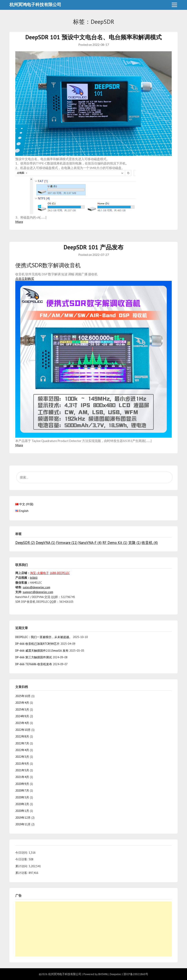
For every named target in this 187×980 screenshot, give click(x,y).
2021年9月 (22, 764)
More (19, 222)
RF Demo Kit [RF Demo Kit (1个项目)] (115, 543)
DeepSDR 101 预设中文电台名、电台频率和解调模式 (93, 37)
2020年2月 (22, 804)
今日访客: (22, 859)
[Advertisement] (94, 929)
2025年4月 (22, 703)
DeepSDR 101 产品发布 (93, 247)
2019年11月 (23, 824)
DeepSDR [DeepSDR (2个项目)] (25, 543)
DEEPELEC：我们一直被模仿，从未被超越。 (44, 637)
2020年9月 (22, 784)
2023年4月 (22, 723)
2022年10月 (23, 730)
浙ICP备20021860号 (136, 974)
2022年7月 (22, 743)
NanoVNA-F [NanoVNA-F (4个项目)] (90, 543)
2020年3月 (22, 797)
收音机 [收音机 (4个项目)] (150, 543)
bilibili (34, 578)
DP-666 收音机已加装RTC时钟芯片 (37, 644)
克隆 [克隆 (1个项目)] (134, 543)
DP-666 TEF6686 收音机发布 (34, 664)
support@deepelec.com (38, 592)
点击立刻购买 (25, 279)
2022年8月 (22, 736)
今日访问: (22, 853)
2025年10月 (23, 696)
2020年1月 (22, 811)
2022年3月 (22, 757)
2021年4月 (22, 777)
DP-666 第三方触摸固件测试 (34, 657)
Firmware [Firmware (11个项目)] (67, 543)
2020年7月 (22, 790)
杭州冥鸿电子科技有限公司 (35, 5)
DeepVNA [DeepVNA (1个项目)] (46, 543)
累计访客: (22, 873)
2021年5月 (22, 770)
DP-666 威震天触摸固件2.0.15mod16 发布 (42, 651)
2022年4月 (22, 750)
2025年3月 (22, 710)
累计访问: (22, 866)
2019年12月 (23, 818)
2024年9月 (22, 716)
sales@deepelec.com (36, 587)
